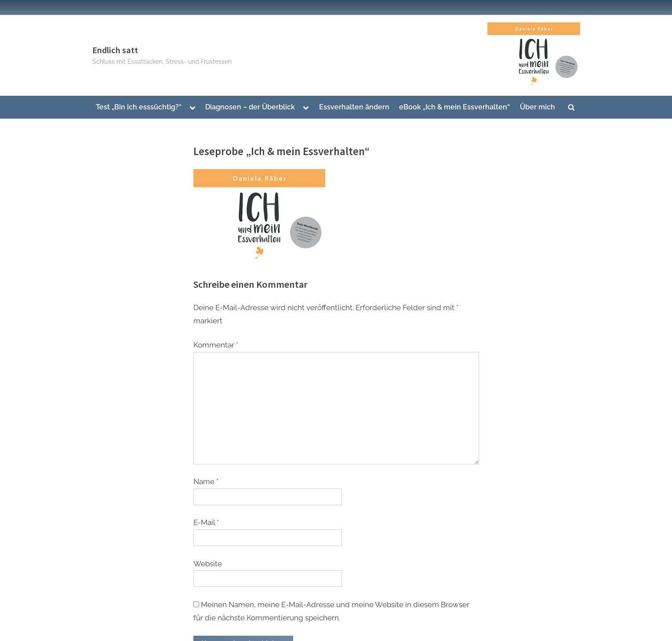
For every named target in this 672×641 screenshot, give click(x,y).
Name (206, 482)
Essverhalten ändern (354, 107)
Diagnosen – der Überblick (250, 107)
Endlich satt (115, 50)
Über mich (538, 107)
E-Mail (206, 522)
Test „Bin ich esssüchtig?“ (139, 107)
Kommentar (216, 345)
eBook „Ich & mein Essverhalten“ (454, 107)
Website (208, 564)
